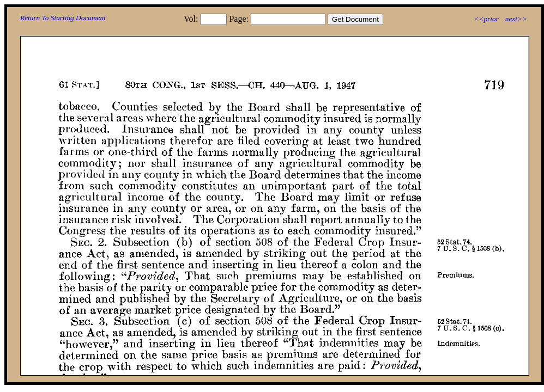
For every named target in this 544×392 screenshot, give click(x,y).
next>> (516, 19)
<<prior (486, 19)
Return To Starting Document (63, 18)
